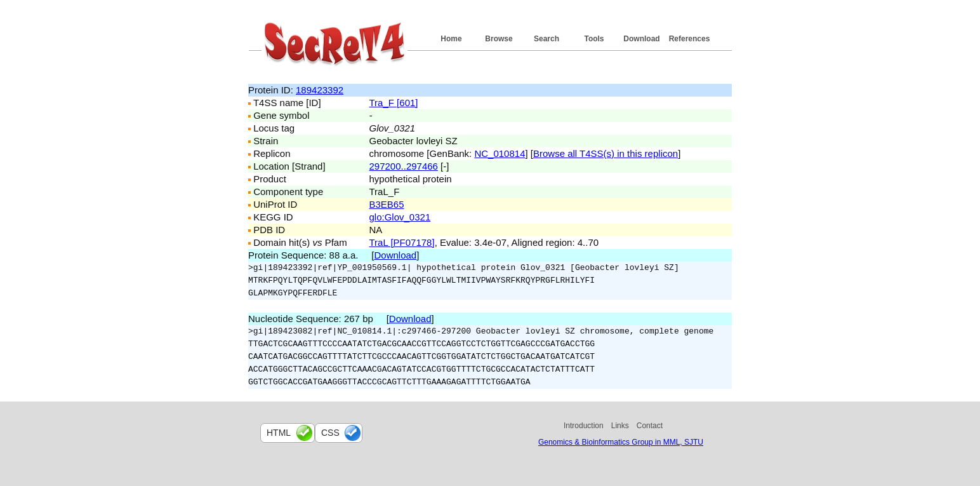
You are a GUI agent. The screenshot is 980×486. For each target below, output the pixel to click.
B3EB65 (387, 204)
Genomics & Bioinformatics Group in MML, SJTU (621, 442)
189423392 (320, 90)
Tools (594, 39)
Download (641, 39)
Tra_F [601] (394, 103)
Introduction (584, 426)
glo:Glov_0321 (400, 217)
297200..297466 (404, 166)
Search (546, 39)
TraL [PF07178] (402, 242)
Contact (650, 426)
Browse (499, 39)
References (690, 39)
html (279, 433)
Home (451, 39)
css (330, 433)
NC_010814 (500, 153)
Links (620, 426)
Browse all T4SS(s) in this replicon (606, 153)
